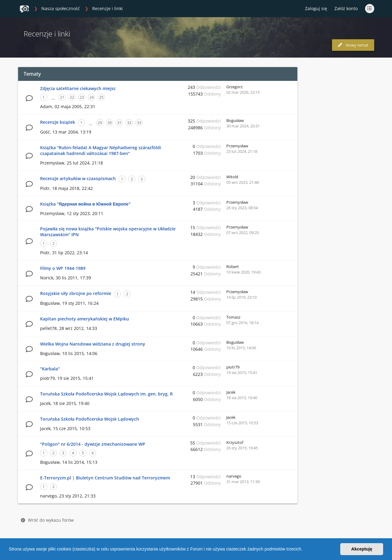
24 (92, 97)
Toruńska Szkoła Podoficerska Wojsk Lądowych (90, 419)
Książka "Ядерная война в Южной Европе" (85, 204)
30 (110, 123)
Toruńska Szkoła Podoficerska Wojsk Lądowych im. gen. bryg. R (106, 394)
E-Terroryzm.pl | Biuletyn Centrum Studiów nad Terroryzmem (105, 478)
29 (100, 123)
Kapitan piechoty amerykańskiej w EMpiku (85, 319)
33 (139, 123)
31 (119, 123)
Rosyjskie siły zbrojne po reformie (76, 293)
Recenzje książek (58, 122)
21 (62, 97)
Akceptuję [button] (362, 549)
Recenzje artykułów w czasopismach (78, 178)
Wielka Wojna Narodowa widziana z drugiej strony (93, 344)
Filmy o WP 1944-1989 (63, 268)
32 (129, 123)
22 (72, 97)
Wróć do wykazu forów (47, 520)
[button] (304, 550)
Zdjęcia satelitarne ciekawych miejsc (78, 88)
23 (82, 97)
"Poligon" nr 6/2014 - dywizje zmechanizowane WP (93, 444)
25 (101, 97)
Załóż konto (346, 8)
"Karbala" (50, 369)
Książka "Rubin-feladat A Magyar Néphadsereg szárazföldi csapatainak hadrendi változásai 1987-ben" (101, 150)
